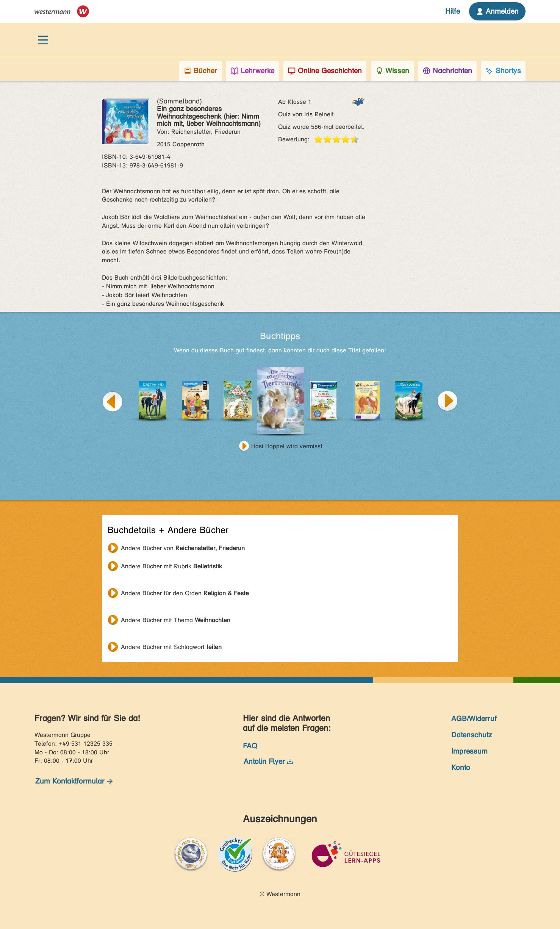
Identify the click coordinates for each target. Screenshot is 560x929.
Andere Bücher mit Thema (176, 620)
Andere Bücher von (183, 548)
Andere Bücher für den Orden (185, 593)
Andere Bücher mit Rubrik (171, 566)
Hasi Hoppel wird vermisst (287, 446)
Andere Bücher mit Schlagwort (171, 647)
